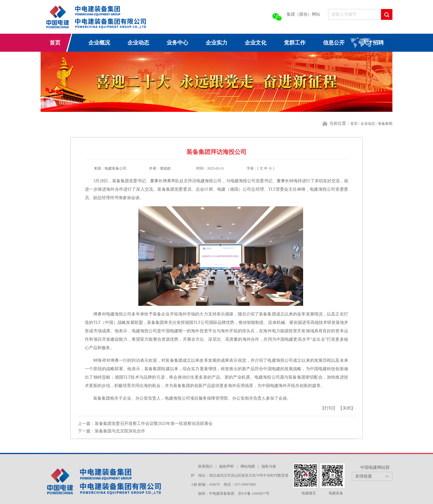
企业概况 (99, 43)
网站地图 (248, 466)
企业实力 (216, 43)
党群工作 (295, 43)
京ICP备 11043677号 (254, 493)
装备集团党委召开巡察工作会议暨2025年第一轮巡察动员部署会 (154, 424)
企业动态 (138, 43)
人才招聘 (373, 43)
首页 (55, 43)
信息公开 (334, 43)
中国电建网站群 (375, 467)
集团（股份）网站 (303, 14)
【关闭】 (347, 408)
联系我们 (205, 466)
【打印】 (329, 408)
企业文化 (256, 43)
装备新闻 (385, 124)
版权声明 (226, 466)
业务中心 (177, 43)
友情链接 (364, 476)
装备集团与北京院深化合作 (120, 431)
